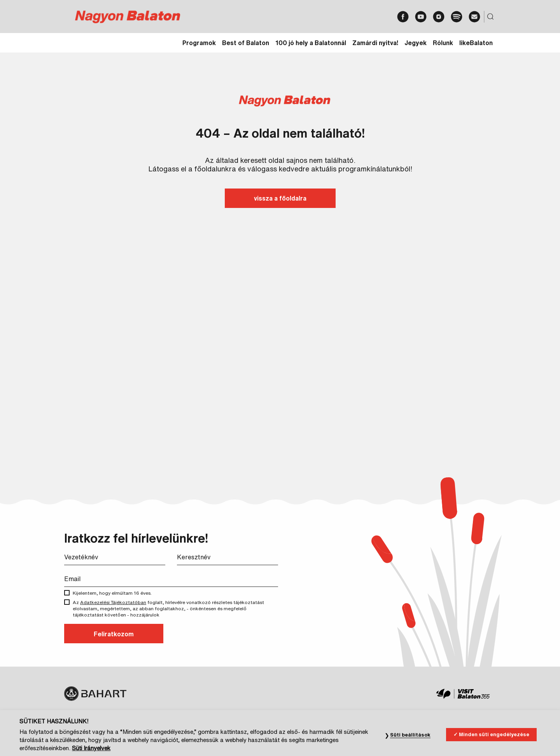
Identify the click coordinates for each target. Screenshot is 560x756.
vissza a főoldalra (280, 198)
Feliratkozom (114, 634)
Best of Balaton (246, 43)
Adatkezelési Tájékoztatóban (113, 602)
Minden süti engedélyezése (494, 751)
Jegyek (416, 43)
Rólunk (443, 43)
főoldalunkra (215, 169)
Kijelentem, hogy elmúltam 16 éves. (118, 593)
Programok (199, 43)
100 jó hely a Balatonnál (311, 43)
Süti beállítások (410, 751)
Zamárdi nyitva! (375, 43)
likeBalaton (476, 43)
